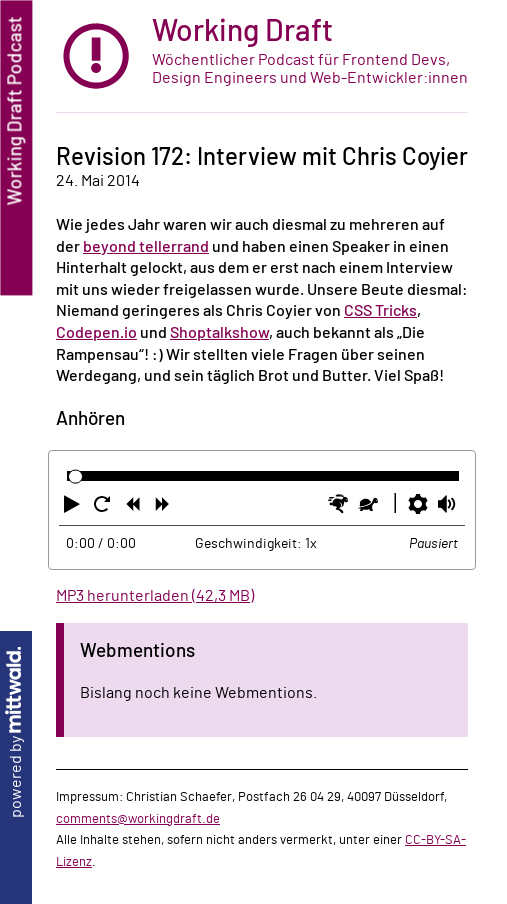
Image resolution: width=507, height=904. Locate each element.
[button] (74, 508)
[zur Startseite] (262, 56)
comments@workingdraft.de (138, 819)
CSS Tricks (380, 311)
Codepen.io (96, 333)
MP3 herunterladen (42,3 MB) (155, 596)
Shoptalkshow (219, 333)
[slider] (75, 476)
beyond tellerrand (146, 247)
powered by (16, 732)
